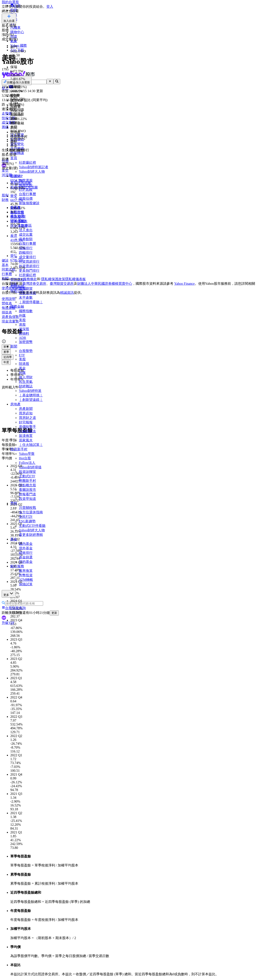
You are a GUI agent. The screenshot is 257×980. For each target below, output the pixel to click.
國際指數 (26, 311)
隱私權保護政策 (53, 279)
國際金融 (17, 306)
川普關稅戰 (27, 508)
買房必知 (26, 413)
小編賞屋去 (27, 431)
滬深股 (24, 329)
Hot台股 (25, 458)
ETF (22, 355)
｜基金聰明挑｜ (31, 395)
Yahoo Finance (184, 284)
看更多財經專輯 (31, 535)
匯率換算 (26, 571)
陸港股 (24, 364)
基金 (14, 539)
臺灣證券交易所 (34, 284)
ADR (23, 338)
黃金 (22, 368)
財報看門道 (27, 494)
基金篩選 (26, 557)
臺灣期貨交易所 (62, 284)
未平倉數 (26, 297)
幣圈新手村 (27, 481)
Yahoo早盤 (27, 454)
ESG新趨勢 (27, 521)
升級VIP (8, 623)
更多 (9, 594)
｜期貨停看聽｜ (31, 302)
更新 (54, 613)
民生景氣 (26, 382)
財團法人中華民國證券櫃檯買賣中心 (105, 284)
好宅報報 (26, 422)
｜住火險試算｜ (31, 445)
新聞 (14, 346)
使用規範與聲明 (14, 288)
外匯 (22, 315)
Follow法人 (27, 463)
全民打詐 (26, 517)
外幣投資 (26, 575)
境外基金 (26, 548)
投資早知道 (27, 499)
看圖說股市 (27, 490)
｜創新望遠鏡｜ (31, 400)
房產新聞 (26, 409)
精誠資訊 (67, 293)
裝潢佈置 (26, 436)
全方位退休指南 (31, 512)
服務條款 (30, 279)
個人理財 (26, 377)
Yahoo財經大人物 (32, 530)
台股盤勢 (26, 351)
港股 (22, 324)
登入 (50, 7)
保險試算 (26, 584)
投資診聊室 (27, 472)
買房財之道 (27, 418)
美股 (22, 320)
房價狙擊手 (27, 427)
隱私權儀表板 (76, 279)
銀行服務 (17, 566)
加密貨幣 (26, 342)
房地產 (15, 404)
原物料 (24, 333)
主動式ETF (27, 476)
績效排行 (26, 553)
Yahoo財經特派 (30, 391)
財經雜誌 (26, 386)
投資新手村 (19, 449)
